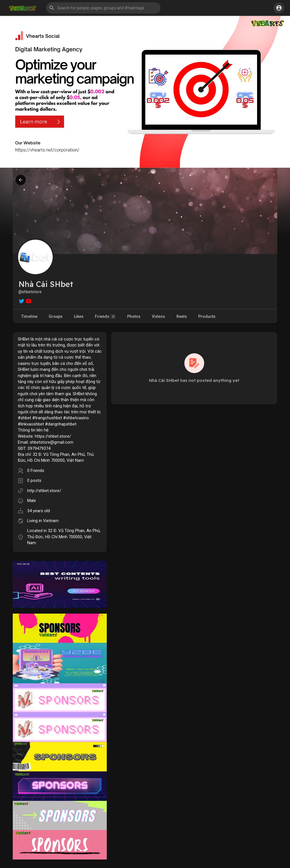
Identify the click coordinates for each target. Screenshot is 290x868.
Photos (134, 316)
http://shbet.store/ (44, 491)
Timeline (29, 316)
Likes (79, 316)
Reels (182, 316)
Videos (158, 316)
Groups (56, 316)
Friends (105, 317)
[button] (103, 8)
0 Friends (36, 471)
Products (207, 316)
